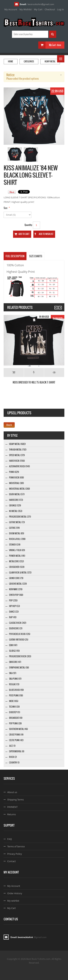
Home (11, 61)
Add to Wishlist (34, 372)
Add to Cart (14, 372)
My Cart (38, 9)
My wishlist (13, 901)
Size (6, 208)
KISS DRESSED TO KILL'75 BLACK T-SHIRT (34, 382)
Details (54, 372)
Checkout (50, 9)
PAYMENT (12, 807)
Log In (60, 9)
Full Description (15, 256)
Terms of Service (16, 846)
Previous (54, 306)
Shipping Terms (16, 800)
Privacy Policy (15, 854)
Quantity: (28, 225)
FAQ (10, 839)
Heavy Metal (50, 61)
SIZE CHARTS (36, 256)
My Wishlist (26, 9)
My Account (11, 9)
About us (12, 792)
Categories (29, 61)
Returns (12, 814)
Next (58, 306)
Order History (15, 893)
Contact (12, 861)
